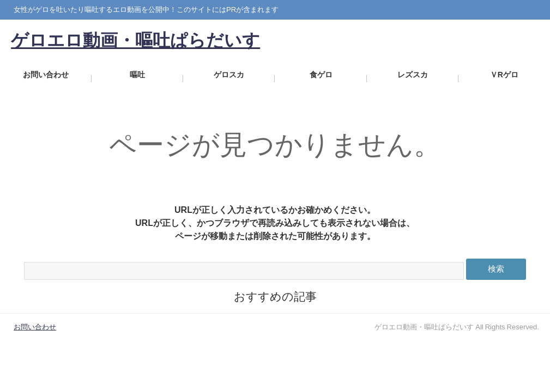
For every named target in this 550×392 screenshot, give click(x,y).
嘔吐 (137, 79)
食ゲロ (321, 79)
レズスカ (413, 79)
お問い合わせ (46, 79)
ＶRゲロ (504, 79)
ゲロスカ (229, 79)
